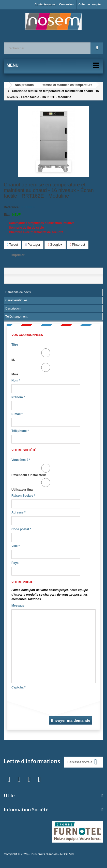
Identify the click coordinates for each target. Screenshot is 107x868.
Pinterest (78, 245)
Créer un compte (90, 4)
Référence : (12, 207)
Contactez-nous (45, 4)
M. (46, 355)
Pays (15, 563)
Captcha (18, 687)
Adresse (18, 512)
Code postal (21, 529)
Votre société (24, 450)
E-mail (17, 414)
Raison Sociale (23, 496)
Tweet (13, 245)
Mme (46, 370)
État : (8, 215)
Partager (33, 245)
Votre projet (23, 582)
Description (13, 308)
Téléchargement (16, 317)
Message (18, 606)
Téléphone (20, 431)
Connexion (66, 4)
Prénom (18, 397)
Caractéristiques (16, 300)
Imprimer (18, 255)
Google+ (55, 245)
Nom (16, 380)
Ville (16, 546)
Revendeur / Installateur (46, 470)
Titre (15, 345)
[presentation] (50, 701)
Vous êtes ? (21, 460)
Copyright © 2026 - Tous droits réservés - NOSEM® (39, 854)
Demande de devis (18, 292)
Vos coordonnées (27, 335)
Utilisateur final (46, 485)
